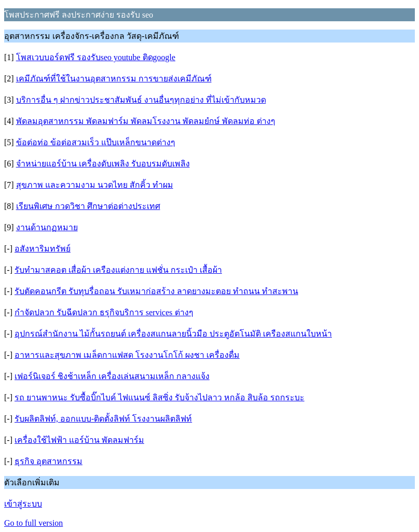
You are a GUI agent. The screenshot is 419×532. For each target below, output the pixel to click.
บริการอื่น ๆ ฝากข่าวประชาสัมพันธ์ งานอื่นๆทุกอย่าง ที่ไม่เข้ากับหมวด (141, 100)
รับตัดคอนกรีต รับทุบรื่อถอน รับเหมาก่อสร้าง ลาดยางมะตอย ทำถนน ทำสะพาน (156, 291)
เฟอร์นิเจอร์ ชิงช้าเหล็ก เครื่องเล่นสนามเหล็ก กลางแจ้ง (112, 376)
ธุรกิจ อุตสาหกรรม (48, 461)
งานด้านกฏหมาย (47, 227)
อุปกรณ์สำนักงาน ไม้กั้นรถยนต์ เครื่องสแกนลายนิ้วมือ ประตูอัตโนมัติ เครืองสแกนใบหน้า (173, 334)
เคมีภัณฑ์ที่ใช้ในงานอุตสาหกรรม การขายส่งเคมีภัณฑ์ (114, 79)
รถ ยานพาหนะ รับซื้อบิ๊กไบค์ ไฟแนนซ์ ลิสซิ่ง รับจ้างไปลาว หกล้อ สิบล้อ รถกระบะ (159, 397)
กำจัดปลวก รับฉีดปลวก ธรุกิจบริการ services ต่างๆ (104, 312)
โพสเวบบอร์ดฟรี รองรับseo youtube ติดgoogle (96, 57)
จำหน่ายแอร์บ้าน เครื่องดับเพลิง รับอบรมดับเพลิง (103, 164)
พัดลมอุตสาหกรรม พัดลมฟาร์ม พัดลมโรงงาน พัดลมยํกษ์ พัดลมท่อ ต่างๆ (146, 121)
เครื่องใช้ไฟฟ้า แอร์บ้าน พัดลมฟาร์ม (79, 440)
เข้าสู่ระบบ (23, 504)
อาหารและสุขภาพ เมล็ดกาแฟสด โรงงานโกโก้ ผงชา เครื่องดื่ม (127, 355)
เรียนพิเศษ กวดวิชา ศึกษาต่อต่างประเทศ (88, 206)
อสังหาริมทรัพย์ (43, 249)
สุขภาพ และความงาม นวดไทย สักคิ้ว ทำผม (95, 185)
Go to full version (33, 523)
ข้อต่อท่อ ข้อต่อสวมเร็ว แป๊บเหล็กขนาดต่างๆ (96, 142)
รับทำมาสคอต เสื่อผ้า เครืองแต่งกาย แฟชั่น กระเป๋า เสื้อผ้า (118, 270)
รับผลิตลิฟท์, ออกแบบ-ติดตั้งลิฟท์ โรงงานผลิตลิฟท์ (103, 419)
